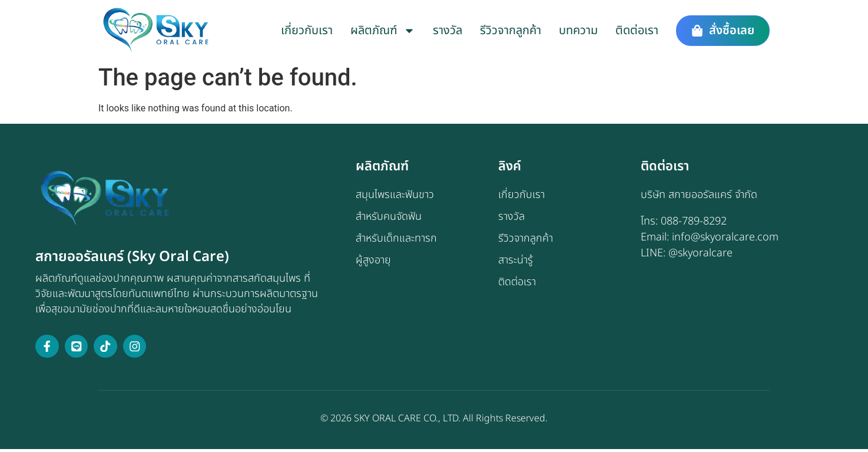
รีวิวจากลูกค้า (511, 31)
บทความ (578, 31)
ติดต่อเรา (637, 31)
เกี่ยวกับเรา (307, 31)
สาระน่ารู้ (516, 263)
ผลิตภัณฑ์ (383, 31)
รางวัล (448, 31)
